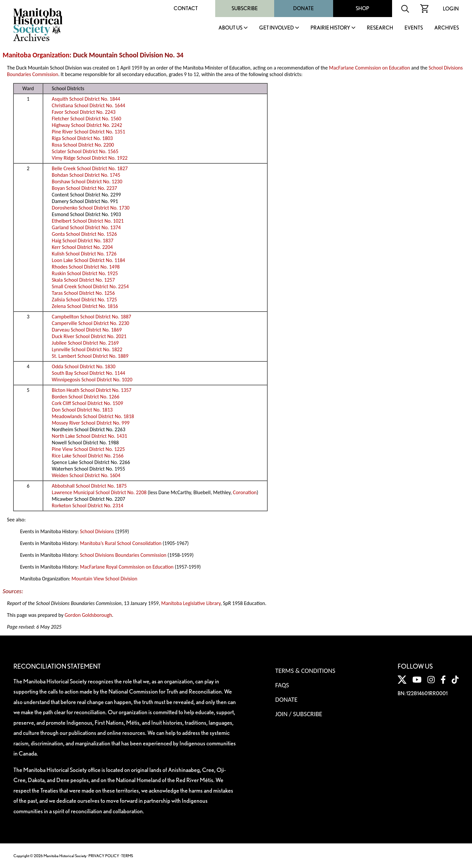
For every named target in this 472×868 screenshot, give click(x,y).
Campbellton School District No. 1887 (91, 317)
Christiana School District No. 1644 (88, 105)
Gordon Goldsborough (88, 615)
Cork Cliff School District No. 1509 (87, 403)
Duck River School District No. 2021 (89, 336)
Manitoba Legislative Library (191, 603)
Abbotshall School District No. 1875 (89, 486)
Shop (362, 8)
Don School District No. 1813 (82, 410)
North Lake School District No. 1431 (89, 436)
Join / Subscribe (299, 714)
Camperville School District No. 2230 (90, 323)
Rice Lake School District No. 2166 (88, 456)
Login (451, 9)
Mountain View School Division (104, 579)
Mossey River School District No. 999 (91, 423)
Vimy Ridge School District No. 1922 (90, 158)
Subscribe (245, 8)
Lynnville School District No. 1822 (87, 349)
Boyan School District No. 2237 (84, 188)
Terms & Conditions (305, 671)
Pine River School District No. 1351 (88, 132)
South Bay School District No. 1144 (88, 373)
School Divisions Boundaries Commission (123, 555)
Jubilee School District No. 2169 (85, 343)
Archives (447, 28)
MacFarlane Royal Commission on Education (127, 567)
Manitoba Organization (36, 55)
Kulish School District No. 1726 (84, 254)
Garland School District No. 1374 (86, 227)
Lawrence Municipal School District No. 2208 (99, 492)
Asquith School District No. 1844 (86, 99)
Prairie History (330, 28)
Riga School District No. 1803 (82, 138)
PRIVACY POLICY (104, 856)
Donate (303, 8)
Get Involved (276, 28)
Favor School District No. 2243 (84, 112)
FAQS (282, 685)
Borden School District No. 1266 (85, 397)
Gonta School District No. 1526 (84, 234)
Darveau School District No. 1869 (87, 330)
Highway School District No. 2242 (87, 125)
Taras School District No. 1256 (83, 293)
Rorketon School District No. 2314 (87, 505)
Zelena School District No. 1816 (85, 306)
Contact (186, 8)
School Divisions (97, 531)
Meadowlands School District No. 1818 (93, 416)
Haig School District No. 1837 (83, 241)
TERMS (127, 856)
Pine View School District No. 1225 (88, 449)
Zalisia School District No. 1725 (84, 300)
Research (380, 28)
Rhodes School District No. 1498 (86, 267)
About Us (230, 28)
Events (414, 28)
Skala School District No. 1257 (83, 280)
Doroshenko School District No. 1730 (91, 208)
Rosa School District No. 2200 (83, 145)
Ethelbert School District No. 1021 (88, 221)
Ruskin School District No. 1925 (85, 273)
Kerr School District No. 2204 (82, 247)
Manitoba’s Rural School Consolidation (121, 543)
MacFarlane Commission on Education (369, 68)
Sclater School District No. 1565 (85, 151)
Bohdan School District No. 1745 (86, 175)
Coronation (245, 492)
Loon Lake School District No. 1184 (88, 260)
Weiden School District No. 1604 (86, 475)
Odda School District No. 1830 (84, 366)
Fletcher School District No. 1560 (86, 119)
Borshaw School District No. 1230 (87, 182)
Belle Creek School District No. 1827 (90, 168)
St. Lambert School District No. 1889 (90, 356)
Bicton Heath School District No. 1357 (92, 390)
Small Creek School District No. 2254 (90, 286)
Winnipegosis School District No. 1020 (92, 380)
